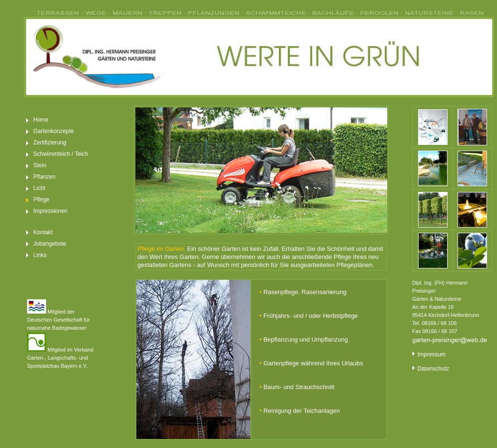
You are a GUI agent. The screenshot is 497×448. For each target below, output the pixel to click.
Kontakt (43, 232)
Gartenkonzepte (53, 131)
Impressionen (50, 211)
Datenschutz (430, 369)
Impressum (429, 354)
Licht (39, 188)
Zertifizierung (50, 143)
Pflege (41, 200)
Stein (40, 165)
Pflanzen (44, 177)
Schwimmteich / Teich (61, 154)
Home (41, 120)
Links (40, 255)
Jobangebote (50, 244)
